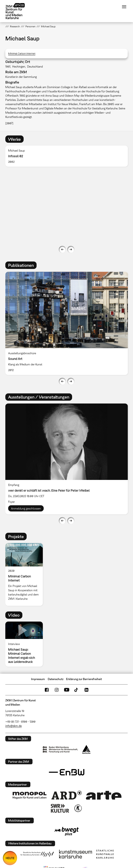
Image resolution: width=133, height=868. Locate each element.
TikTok (77, 690)
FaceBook (47, 690)
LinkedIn (86, 690)
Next (71, 249)
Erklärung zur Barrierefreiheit (84, 679)
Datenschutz (56, 679)
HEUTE (10, 858)
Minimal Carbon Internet (22, 53)
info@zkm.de (13, 726)
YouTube (67, 690)
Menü (124, 7)
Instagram (57, 690)
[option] (67, 156)
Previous (62, 249)
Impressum (38, 679)
